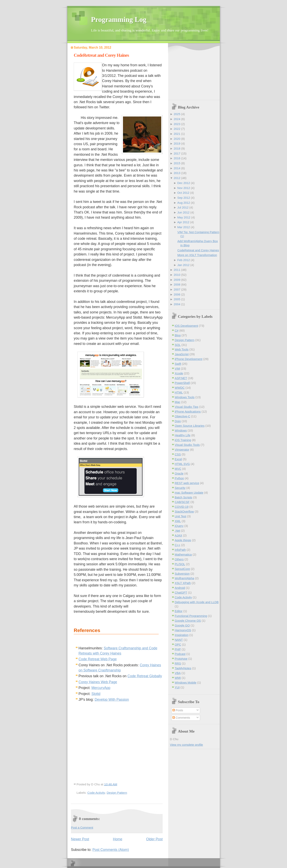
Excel (178, 459)
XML (178, 521)
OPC (178, 644)
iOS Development (186, 326)
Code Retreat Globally (145, 676)
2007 (177, 289)
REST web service (187, 483)
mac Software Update (189, 493)
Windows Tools (185, 397)
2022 (177, 129)
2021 (177, 134)
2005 (177, 299)
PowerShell (182, 383)
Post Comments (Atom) (111, 850)
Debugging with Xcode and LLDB (197, 602)
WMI (178, 678)
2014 (177, 168)
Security (180, 488)
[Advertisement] (195, 72)
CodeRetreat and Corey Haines (101, 55)
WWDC (180, 388)
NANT (179, 640)
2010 (177, 275)
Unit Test (181, 516)
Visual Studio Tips (187, 407)
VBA (178, 673)
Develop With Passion (112, 700)
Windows (181, 430)
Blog (178, 335)
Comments (181, 718)
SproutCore (182, 569)
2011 (177, 270)
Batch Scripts (184, 497)
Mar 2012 (183, 227)
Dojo (178, 421)
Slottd (96, 694)
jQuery (179, 526)
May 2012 (184, 217)
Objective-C (183, 416)
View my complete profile (187, 745)
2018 (177, 148)
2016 (177, 158)
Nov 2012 (184, 188)
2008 (177, 284)
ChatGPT (181, 593)
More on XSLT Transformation (197, 255)
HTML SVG (182, 464)
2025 (177, 114)
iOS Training (183, 440)
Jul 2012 (183, 207)
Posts (178, 710)
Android (180, 588)
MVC (178, 469)
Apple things (183, 540)
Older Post (154, 839)
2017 (177, 153)
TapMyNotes (183, 668)
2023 (177, 124)
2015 (177, 163)
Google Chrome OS (188, 621)
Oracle (179, 473)
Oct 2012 (183, 193)
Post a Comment (82, 827)
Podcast (180, 654)
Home (118, 839)
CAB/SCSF (182, 502)
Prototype (181, 659)
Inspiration (182, 635)
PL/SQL (180, 564)
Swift (178, 364)
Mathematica (183, 554)
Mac (178, 402)
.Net (177, 531)
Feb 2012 (183, 260)
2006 (177, 294)
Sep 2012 (184, 198)
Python (179, 478)
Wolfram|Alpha (185, 578)
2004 (177, 304)
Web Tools (182, 349)
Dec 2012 (184, 183)
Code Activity (96, 793)
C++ (178, 545)
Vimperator (182, 450)
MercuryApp (101, 688)
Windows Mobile (186, 683)
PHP (178, 649)
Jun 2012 (183, 212)
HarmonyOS (183, 630)
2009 (177, 280)
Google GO (182, 625)
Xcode (179, 373)
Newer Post (80, 839)
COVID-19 (182, 507)
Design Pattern (117, 793)
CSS (178, 454)
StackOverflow (184, 511)
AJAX (178, 535)
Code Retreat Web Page (98, 659)
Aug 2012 (184, 203)
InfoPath (180, 550)
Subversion (182, 574)
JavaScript (182, 354)
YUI (177, 687)
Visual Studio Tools (187, 445)
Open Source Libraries (190, 426)
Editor (179, 611)
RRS (178, 663)
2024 (177, 119)
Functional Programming (191, 616)
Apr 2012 (183, 222)
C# (177, 330)
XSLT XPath (183, 583)
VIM (177, 368)
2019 (177, 143)
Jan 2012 (183, 265)
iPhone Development (189, 359)
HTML (179, 392)
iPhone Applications (188, 411)
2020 (177, 139)
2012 (177, 178)
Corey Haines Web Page (98, 682)
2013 (177, 173)
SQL (178, 345)
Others (179, 559)
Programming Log (119, 20)
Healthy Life (183, 435)
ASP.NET (181, 378)
